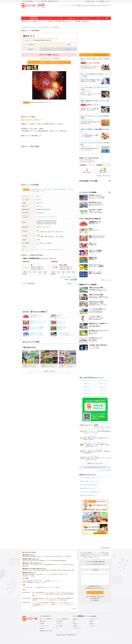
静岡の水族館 (71, 570)
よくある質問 (59, 621)
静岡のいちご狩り (64, 574)
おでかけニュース (86, 18)
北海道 (30, 21)
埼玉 (46, 21)
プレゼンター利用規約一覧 (62, 619)
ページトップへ (105, 548)
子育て (98, 18)
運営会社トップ (77, 619)
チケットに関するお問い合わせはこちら (95, 596)
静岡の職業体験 (62, 561)
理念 (74, 621)
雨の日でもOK (89, 5)
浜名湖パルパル (40, 206)
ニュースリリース (44, 626)
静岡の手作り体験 (35, 561)
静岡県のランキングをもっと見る (95, 463)
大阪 (67, 21)
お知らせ (68, 49)
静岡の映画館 (46, 570)
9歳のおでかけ (103, 393)
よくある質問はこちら (95, 598)
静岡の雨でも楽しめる (28, 570)
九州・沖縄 (84, 21)
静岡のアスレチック (57, 565)
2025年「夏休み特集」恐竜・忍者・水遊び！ (33, 581)
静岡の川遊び (26, 566)
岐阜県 (90, 467)
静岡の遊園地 (26, 556)
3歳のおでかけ (103, 384)
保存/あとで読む (90, 1)
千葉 (43, 21)
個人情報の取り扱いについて (95, 586)
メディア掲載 (59, 626)
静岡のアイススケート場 (45, 574)
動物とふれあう (97, 5)
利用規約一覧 (43, 621)
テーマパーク (42, 250)
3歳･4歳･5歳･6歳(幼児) (60, 189)
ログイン (108, 1)
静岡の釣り (49, 556)
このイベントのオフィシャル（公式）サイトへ (47, 217)
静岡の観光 (68, 556)
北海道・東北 (25, 21)
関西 (64, 21)
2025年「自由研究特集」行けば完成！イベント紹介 (34, 583)
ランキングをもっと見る (104, 470)
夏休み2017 (51, 250)
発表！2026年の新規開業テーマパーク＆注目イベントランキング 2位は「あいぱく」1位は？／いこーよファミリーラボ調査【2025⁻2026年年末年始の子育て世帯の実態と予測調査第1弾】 (53, 594)
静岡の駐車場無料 (48, 565)
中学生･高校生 (36, 191)
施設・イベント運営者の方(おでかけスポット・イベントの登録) (45, 587)
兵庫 (72, 21)
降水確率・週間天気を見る (68, 277)
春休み (83, 5)
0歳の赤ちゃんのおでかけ (87, 380)
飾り (46, 250)
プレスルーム (59, 624)
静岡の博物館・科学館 (55, 570)
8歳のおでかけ (87, 393)
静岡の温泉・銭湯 (27, 574)
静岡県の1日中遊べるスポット (88, 488)
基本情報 (30, 49)
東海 (49, 21)
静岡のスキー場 (35, 574)
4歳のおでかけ (87, 387)
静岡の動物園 (33, 556)
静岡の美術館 (64, 570)
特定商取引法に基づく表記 (46, 631)
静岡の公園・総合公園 (68, 565)
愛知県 (99, 467)
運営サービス (76, 624)
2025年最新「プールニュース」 (52, 581)
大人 (44, 191)
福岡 (88, 21)
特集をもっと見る (106, 280)
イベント (34, 18)
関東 (34, 21)
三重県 (104, 467)
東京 (37, 21)
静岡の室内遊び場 (38, 570)
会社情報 (91, 624)
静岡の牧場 (55, 556)
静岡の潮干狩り (55, 574)
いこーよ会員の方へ (95, 600)
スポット (25, 18)
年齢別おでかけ (72, 18)
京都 (69, 21)
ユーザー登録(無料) (100, 1)
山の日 (61, 250)
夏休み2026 (56, 250)
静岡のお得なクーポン (28, 565)
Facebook (42, 628)
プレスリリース (93, 626)
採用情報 (75, 626)
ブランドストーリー (94, 619)
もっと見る (73, 609)
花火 (37, 250)
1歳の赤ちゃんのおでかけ (103, 380)
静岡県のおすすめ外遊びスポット (89, 495)
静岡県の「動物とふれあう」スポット (90, 481)
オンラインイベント (47, 18)
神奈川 (40, 21)
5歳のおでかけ (103, 387)
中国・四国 (77, 21)
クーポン (49, 49)
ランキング (60, 18)
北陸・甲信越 (58, 21)
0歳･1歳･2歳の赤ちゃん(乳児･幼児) (41, 189)
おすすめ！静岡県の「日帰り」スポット (90, 478)
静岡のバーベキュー (41, 556)
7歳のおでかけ (103, 390)
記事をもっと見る (49, 371)
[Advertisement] (49, 141)
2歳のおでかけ (87, 384)
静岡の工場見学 (26, 561)
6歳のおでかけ (87, 390)
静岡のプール (62, 556)
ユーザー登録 (26, 587)
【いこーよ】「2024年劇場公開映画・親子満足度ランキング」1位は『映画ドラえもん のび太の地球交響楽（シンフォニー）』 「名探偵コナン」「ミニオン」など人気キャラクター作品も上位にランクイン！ (53, 604)
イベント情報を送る (29, 45)
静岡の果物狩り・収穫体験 (29, 576)
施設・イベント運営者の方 (46, 619)
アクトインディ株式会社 (90, 616)
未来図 (91, 621)
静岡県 (94, 467)
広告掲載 (42, 624)
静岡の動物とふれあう (45, 561)
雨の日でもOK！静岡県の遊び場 (88, 485)
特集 (107, 18)
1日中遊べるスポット (106, 5)
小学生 (72, 189)
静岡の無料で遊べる (38, 565)
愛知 (52, 21)
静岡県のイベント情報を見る (49, 62)
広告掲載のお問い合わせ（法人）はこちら (95, 588)
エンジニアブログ (77, 628)
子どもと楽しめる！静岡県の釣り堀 (89, 492)
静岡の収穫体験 (54, 561)
